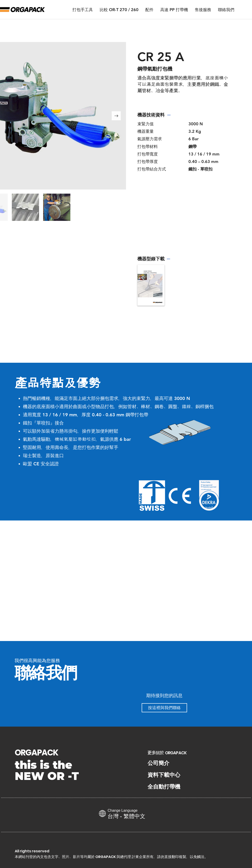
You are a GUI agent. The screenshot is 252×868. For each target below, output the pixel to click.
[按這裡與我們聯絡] (164, 708)
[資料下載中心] (165, 775)
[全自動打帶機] (165, 787)
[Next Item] (116, 116)
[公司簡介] (159, 763)
